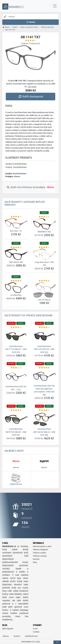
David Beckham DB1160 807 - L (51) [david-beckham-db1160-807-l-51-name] (16, 388)
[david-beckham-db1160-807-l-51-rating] (16, 368)
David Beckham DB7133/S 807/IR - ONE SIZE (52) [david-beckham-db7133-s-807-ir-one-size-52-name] (44, 349)
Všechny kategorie (40, 550)
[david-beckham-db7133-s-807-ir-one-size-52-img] (44, 336)
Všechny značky (39, 553)
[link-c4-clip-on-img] (44, 290)
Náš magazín (8, 629)
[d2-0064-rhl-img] (16, 288)
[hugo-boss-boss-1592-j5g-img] (44, 254)
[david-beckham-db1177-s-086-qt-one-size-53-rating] (16, 327)
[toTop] (57, 642)
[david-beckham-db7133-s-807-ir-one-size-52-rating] (44, 327)
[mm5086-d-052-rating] (44, 217)
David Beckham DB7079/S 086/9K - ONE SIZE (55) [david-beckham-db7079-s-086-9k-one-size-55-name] (16, 432)
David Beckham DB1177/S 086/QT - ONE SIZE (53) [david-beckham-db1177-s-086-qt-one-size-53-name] (16, 349)
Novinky (36, 559)
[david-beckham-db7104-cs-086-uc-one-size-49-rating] (44, 410)
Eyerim (17, 636)
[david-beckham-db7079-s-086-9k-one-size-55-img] (16, 419)
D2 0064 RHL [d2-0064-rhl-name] (16, 295)
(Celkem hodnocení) (31, 43)
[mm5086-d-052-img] (44, 224)
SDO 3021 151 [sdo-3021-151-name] (16, 231)
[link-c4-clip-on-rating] (44, 281)
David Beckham (20, 174)
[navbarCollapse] (55, 6)
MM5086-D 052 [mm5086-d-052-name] (44, 232)
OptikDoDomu (31, 636)
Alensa (17, 176)
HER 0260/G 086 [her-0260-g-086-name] (16, 262)
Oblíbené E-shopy (14, 451)
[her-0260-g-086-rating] (16, 247)
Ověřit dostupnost (30, 96)
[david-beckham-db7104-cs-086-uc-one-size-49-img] (44, 419)
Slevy (35, 562)
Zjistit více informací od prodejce (30, 187)
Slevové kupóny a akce (42, 546)
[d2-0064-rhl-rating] (16, 281)
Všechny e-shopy (40, 556)
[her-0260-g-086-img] (16, 254)
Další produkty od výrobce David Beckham (28, 315)
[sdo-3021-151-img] (16, 223)
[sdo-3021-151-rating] (16, 217)
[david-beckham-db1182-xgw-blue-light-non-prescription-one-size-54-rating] (44, 368)
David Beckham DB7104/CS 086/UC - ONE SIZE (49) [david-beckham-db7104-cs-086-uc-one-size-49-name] (44, 432)
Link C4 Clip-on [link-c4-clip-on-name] (44, 300)
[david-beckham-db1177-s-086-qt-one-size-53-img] (16, 336)
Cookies (36, 632)
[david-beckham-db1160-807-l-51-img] (16, 377)
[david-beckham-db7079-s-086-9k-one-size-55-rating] (16, 410)
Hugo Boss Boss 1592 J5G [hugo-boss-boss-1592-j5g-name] (44, 264)
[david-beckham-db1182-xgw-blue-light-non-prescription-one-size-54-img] (44, 376)
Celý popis (32, 87)
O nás (35, 629)
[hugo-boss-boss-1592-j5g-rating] (44, 247)
